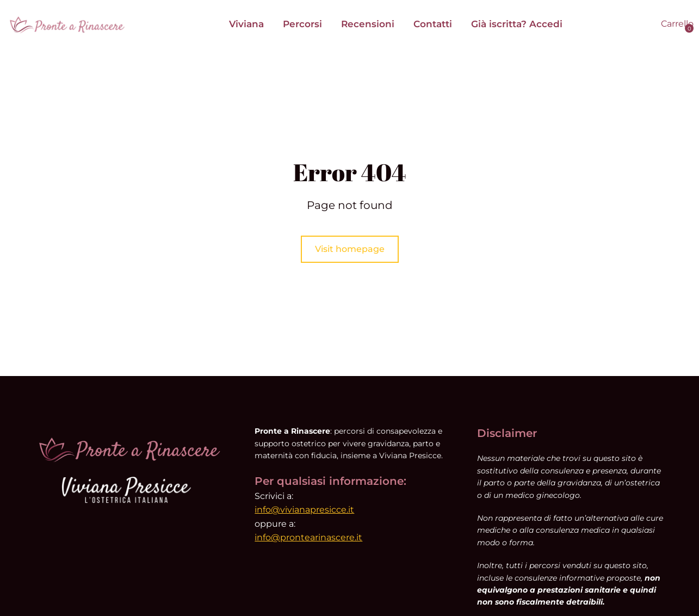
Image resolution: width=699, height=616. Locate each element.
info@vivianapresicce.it (304, 510)
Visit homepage (350, 249)
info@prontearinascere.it (308, 537)
